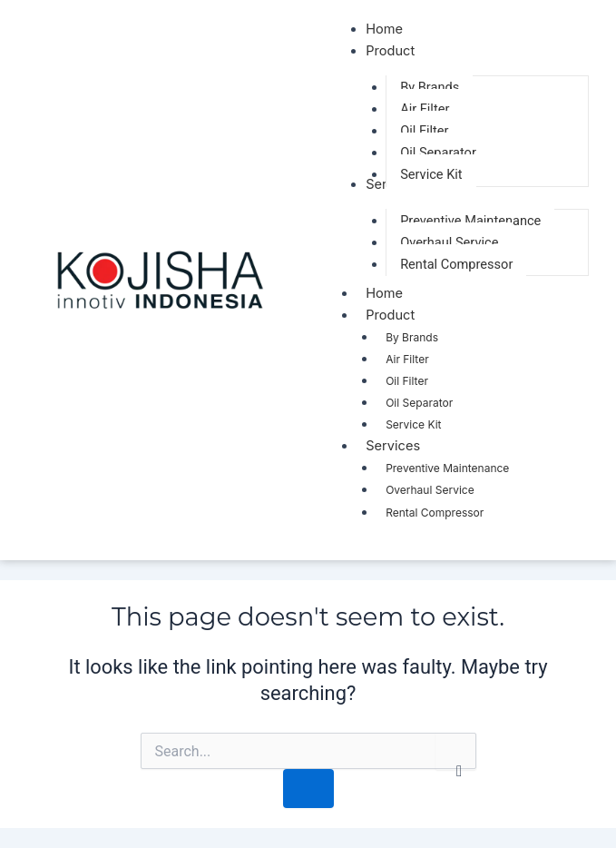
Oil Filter (407, 381)
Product (399, 315)
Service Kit (413, 424)
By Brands (412, 337)
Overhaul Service (430, 490)
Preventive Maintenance (447, 468)
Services (402, 445)
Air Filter (407, 359)
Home (384, 293)
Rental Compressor (435, 513)
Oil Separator (419, 403)
